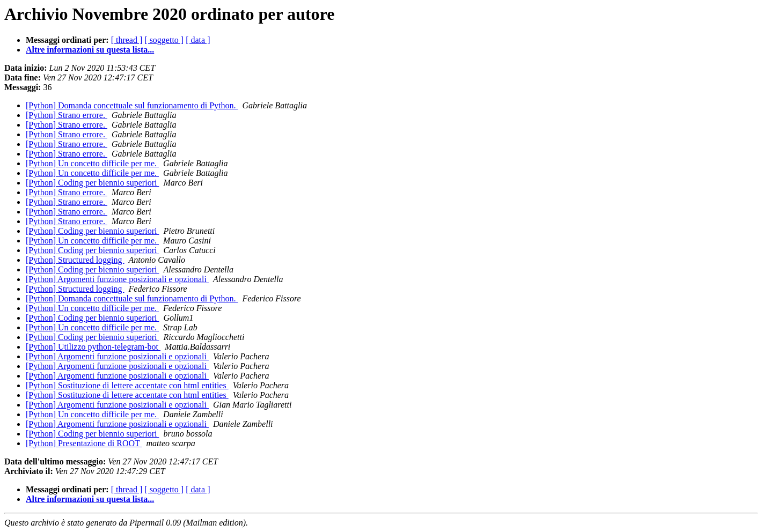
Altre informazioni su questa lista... (90, 50)
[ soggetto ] (164, 40)
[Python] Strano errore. (67, 115)
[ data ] (198, 40)
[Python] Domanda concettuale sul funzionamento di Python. (132, 105)
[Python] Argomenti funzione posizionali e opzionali (117, 279)
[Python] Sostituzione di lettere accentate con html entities (127, 385)
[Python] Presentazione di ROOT (84, 443)
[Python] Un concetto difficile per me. (92, 163)
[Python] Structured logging (75, 260)
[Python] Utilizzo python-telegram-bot (93, 347)
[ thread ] (127, 40)
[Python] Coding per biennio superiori (92, 183)
